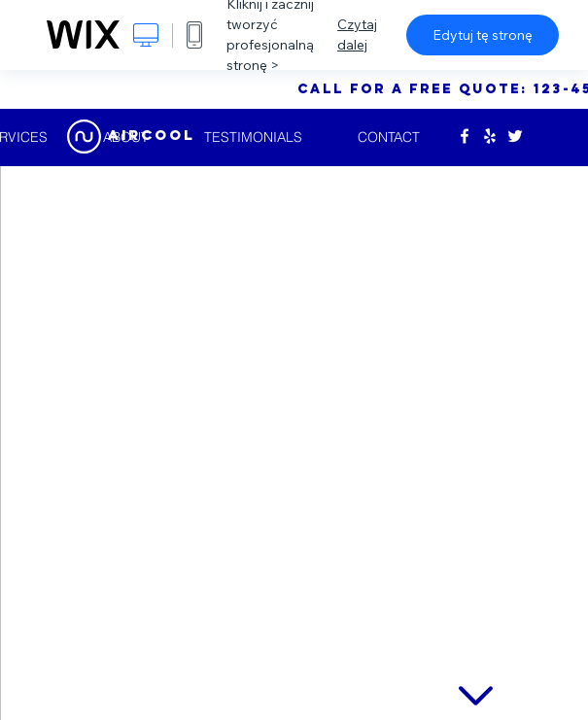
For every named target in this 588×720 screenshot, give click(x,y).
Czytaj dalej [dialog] (357, 34)
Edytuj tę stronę (483, 35)
